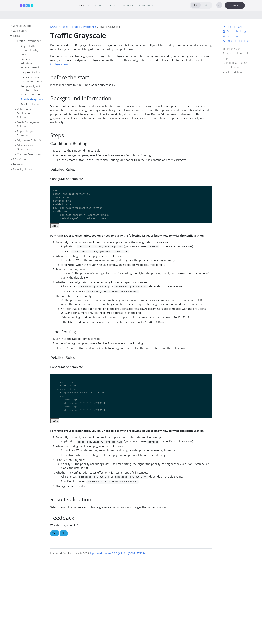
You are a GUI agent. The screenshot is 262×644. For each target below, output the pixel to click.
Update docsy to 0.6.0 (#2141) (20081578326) (118, 553)
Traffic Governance (84, 27)
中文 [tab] (206, 5)
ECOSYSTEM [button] (146, 5)
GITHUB (235, 5)
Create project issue (236, 41)
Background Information (237, 53)
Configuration (59, 64)
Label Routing (232, 67)
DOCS (54, 27)
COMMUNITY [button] (95, 5)
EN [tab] (196, 5)
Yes (55, 533)
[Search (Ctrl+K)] (219, 5)
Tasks (65, 27)
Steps (226, 58)
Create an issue (233, 36)
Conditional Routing (235, 63)
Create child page (235, 31)
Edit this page (232, 27)
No (64, 533)
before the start (232, 49)
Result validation (232, 72)
